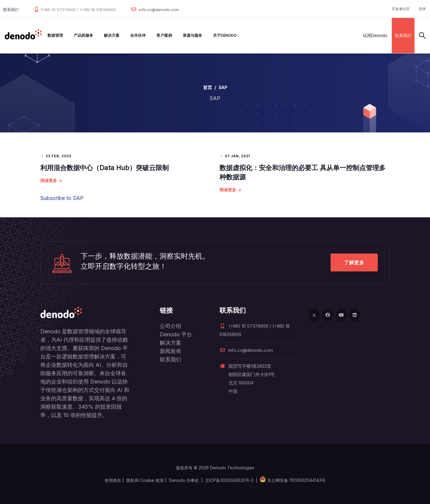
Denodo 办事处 (184, 480)
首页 (208, 87)
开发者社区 (401, 9)
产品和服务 (83, 35)
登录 (422, 9)
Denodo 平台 (176, 334)
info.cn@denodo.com (159, 10)
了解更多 (354, 262)
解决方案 (112, 35)
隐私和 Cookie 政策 (145, 480)
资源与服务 (192, 35)
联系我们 (403, 35)
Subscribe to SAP (62, 198)
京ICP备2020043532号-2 (229, 480)
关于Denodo (225, 35)
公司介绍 (171, 326)
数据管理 (55, 35)
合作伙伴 (138, 35)
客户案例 (164, 35)
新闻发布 (171, 351)
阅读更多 (49, 180)
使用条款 (113, 480)
